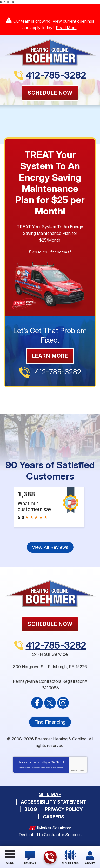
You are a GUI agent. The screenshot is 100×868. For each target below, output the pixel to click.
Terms (82, 771)
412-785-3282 (56, 75)
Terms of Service (52, 767)
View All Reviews (50, 547)
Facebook (37, 703)
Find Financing (50, 722)
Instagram (63, 703)
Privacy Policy (37, 767)
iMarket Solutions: (54, 828)
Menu (10, 863)
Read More (66, 28)
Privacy (74, 771)
